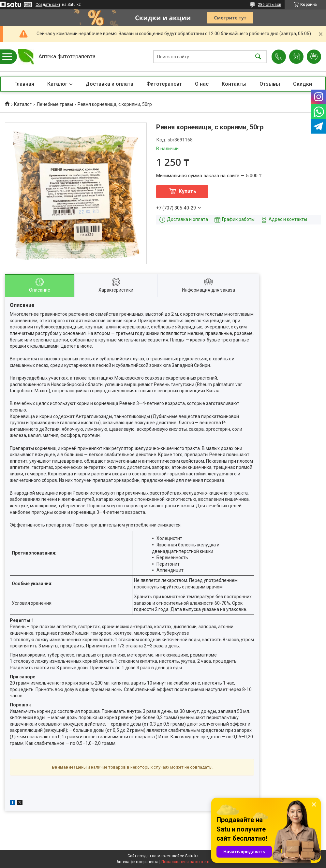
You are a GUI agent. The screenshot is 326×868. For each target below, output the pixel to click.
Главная (24, 84)
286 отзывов (270, 5)
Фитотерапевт (164, 84)
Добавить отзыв (314, 57)
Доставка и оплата (109, 84)
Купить (187, 191)
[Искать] (258, 57)
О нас (202, 84)
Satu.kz (192, 856)
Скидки (303, 84)
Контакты (234, 84)
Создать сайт (48, 5)
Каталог (57, 84)
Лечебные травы (55, 104)
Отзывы (270, 84)
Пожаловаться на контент (185, 862)
